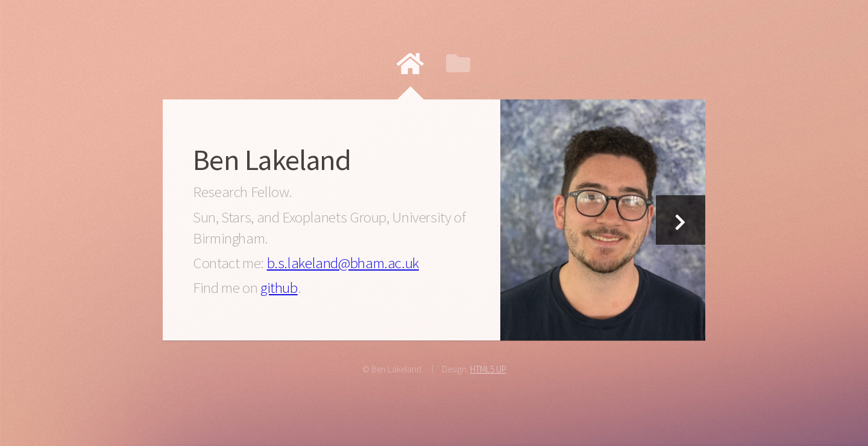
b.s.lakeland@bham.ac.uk (343, 263)
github (279, 287)
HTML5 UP (488, 369)
